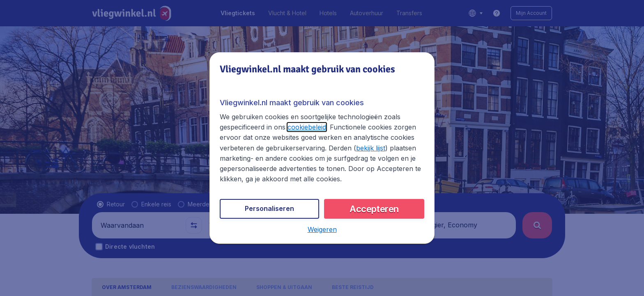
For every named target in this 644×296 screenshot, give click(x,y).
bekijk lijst (371, 148)
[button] (322, 229)
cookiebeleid (307, 127)
